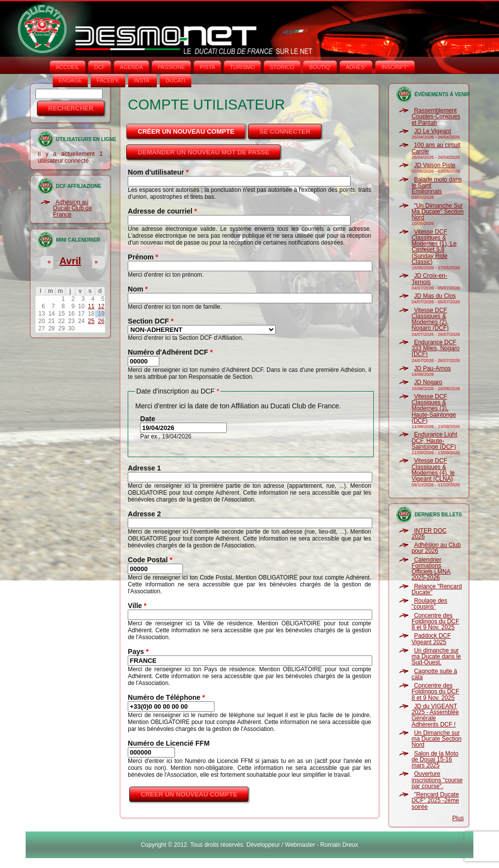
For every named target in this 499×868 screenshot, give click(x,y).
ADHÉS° (356, 67)
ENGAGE (70, 80)
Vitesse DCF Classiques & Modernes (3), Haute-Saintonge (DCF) (434, 409)
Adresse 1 (144, 468)
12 (101, 306)
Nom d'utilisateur (158, 172)
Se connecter (285, 131)
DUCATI (176, 80)
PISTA (207, 67)
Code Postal (150, 560)
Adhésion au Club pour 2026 (436, 548)
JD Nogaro (428, 382)
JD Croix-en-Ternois (429, 279)
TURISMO (242, 67)
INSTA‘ (143, 80)
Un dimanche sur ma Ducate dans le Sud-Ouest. (436, 657)
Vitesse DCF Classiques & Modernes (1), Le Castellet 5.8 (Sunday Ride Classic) (434, 247)
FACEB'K (108, 80)
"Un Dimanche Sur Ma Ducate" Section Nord (438, 212)
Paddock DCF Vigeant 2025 (431, 639)
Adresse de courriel (162, 211)
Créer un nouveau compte (192, 129)
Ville (137, 606)
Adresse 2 (144, 514)
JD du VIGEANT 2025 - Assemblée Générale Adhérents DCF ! (435, 715)
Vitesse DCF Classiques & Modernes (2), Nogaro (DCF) (430, 319)
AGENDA (131, 67)
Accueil (68, 67)
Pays (138, 651)
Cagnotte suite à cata (434, 674)
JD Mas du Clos (435, 296)
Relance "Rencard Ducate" (437, 589)
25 (91, 321)
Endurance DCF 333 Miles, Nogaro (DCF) (436, 348)
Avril (71, 261)
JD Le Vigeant (433, 131)
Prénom (143, 257)
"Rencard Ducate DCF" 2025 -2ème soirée (435, 801)
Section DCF (151, 321)
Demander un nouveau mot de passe (203, 152)
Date (147, 419)
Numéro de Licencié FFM (169, 743)
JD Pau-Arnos (433, 368)
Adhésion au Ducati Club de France (73, 208)
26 (101, 321)
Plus (458, 818)
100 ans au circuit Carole (436, 148)
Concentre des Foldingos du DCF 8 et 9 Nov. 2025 (436, 622)
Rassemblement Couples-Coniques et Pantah (436, 117)
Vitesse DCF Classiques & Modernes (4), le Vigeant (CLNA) (433, 470)
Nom (138, 289)
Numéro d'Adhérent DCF (170, 352)
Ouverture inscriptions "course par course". (437, 780)
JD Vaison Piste (435, 165)
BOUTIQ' (320, 67)
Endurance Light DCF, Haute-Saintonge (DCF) (434, 441)
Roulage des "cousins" (429, 604)
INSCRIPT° (395, 67)
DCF (100, 67)
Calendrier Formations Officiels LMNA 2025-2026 (431, 569)
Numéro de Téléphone (166, 697)
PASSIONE (171, 67)
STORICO (282, 67)
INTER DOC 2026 (429, 534)
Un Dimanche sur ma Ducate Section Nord (437, 739)
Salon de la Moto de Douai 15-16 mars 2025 (435, 760)
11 (91, 306)
